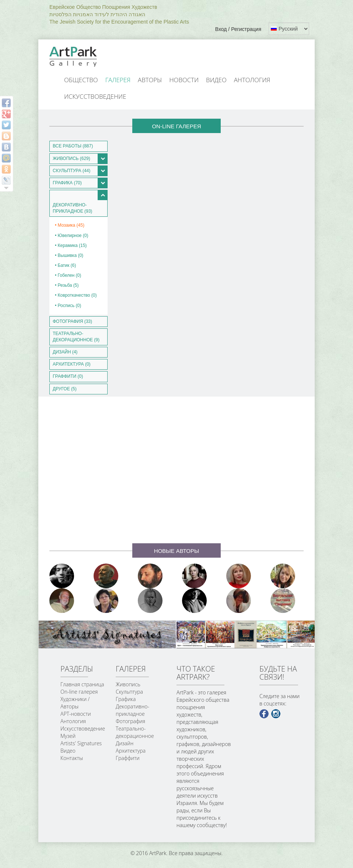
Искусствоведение (95, 96)
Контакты (72, 758)
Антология (252, 80)
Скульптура (129, 692)
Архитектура (131, 751)
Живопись (128, 684)
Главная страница (82, 684)
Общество (81, 80)
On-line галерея (79, 692)
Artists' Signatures (81, 743)
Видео (216, 80)
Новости (184, 80)
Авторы (150, 80)
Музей (68, 736)
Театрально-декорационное (135, 732)
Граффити (128, 758)
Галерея (118, 80)
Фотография (130, 721)
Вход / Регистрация (238, 29)
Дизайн (125, 743)
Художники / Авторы (75, 703)
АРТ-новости (76, 714)
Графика (126, 699)
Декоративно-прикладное (132, 710)
